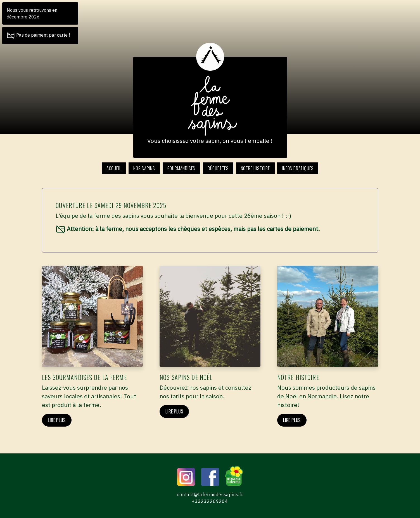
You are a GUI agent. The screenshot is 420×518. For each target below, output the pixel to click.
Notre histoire (255, 168)
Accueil (114, 168)
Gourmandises (181, 168)
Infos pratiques (298, 168)
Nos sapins (144, 168)
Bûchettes (218, 168)
